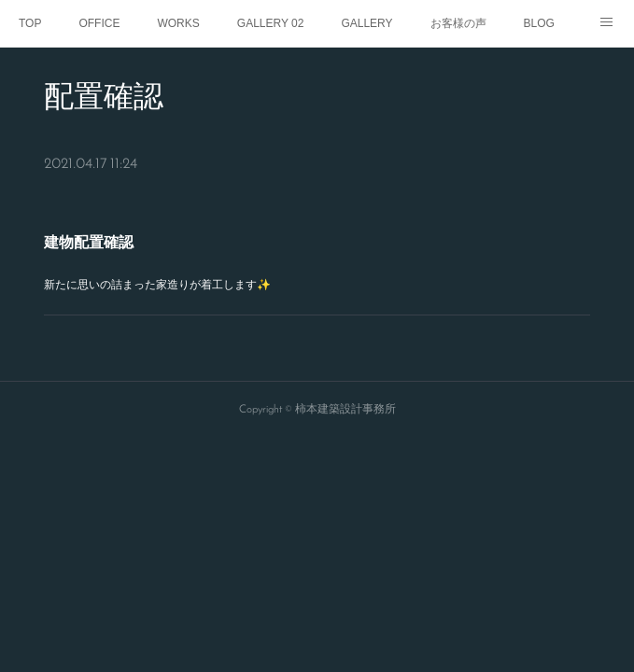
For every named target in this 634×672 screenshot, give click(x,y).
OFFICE (99, 23)
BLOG (539, 23)
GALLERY (366, 23)
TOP (30, 23)
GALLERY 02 (271, 23)
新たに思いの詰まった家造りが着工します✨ (157, 285)
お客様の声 (458, 23)
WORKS (178, 23)
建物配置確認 (89, 242)
